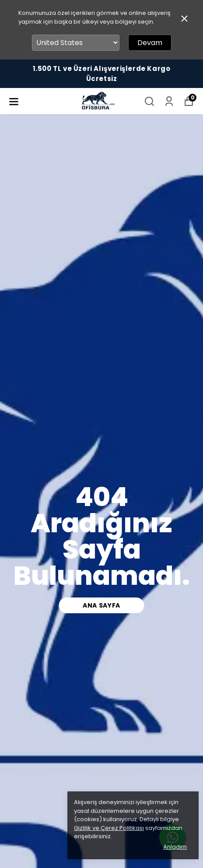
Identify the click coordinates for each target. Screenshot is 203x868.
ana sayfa (101, 605)
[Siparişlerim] (169, 101)
